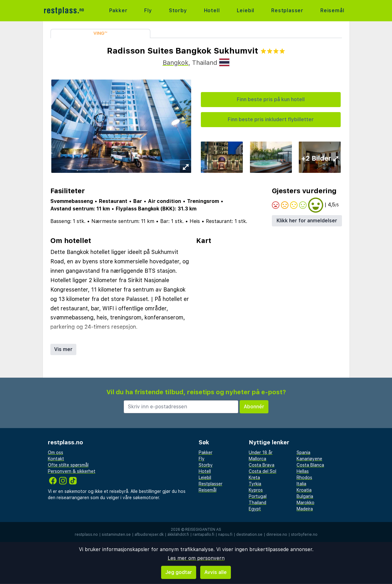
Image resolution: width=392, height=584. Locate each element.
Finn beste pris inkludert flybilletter (271, 119)
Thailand (257, 503)
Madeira (305, 509)
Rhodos (304, 478)
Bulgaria (305, 496)
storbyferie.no (304, 535)
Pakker (118, 10)
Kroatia (304, 490)
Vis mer (63, 349)
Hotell (212, 10)
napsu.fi (225, 535)
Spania (303, 452)
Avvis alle (216, 572)
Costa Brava (262, 465)
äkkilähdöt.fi (178, 535)
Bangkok (176, 63)
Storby (178, 10)
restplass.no (86, 535)
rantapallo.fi (204, 535)
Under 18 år (261, 452)
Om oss (56, 452)
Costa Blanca (310, 465)
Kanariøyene (309, 459)
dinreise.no (277, 535)
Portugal (258, 496)
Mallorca (257, 459)
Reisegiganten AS (203, 530)
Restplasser (287, 10)
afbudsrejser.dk (149, 535)
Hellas (303, 471)
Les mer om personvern (196, 558)
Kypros (256, 490)
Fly (148, 10)
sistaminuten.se (116, 535)
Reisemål (332, 10)
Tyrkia (255, 484)
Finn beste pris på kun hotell (271, 99)
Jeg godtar (179, 572)
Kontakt (56, 459)
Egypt (255, 509)
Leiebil (246, 10)
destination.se (249, 535)
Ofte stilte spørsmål (68, 465)
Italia (301, 484)
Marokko (305, 503)
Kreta (254, 478)
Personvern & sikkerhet (72, 471)
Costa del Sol (262, 471)
